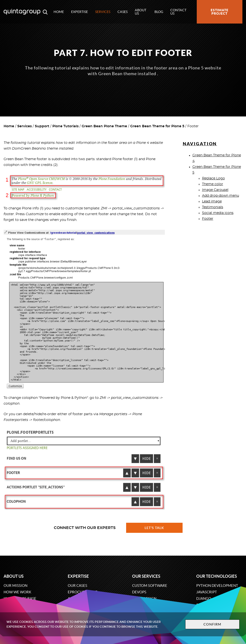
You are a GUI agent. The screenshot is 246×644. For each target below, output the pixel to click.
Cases (123, 12)
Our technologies (217, 576)
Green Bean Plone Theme (104, 126)
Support (42, 126)
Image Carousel (215, 190)
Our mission (15, 586)
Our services (146, 576)
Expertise (80, 12)
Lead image (212, 201)
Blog (159, 12)
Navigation (200, 144)
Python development (217, 586)
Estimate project (220, 12)
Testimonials (213, 207)
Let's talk (154, 528)
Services (103, 12)
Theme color (213, 184)
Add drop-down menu (221, 196)
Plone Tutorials (65, 126)
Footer (208, 219)
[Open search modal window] (45, 12)
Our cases (77, 586)
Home (59, 12)
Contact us (178, 12)
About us (141, 12)
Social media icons (218, 213)
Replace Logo (213, 178)
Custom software (150, 586)
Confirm (212, 624)
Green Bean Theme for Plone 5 (157, 126)
